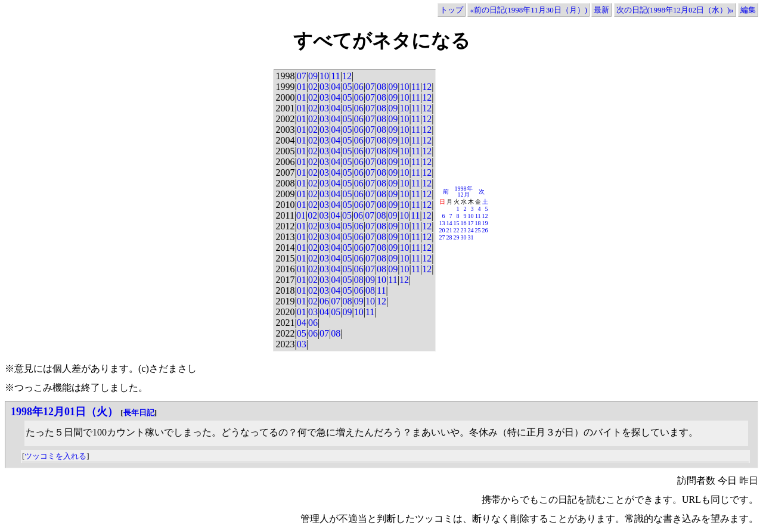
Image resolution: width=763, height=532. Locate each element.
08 (381, 87)
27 (442, 237)
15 (457, 223)
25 (478, 230)
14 (449, 223)
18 (478, 223)
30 (464, 237)
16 (464, 223)
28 (449, 237)
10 (324, 76)
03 (324, 87)
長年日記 (139, 413)
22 (457, 230)
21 (449, 230)
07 (302, 76)
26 (485, 230)
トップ (452, 10)
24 (471, 230)
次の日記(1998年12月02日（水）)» (675, 10)
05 (347, 87)
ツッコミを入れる (55, 456)
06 (359, 87)
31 (471, 237)
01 (302, 87)
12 (347, 76)
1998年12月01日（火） (64, 412)
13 (442, 223)
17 (471, 223)
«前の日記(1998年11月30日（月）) (528, 10)
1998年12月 (464, 192)
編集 (748, 10)
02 (313, 87)
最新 (601, 10)
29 (457, 237)
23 (464, 230)
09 (313, 76)
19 (485, 223)
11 (335, 76)
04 (336, 87)
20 (442, 230)
